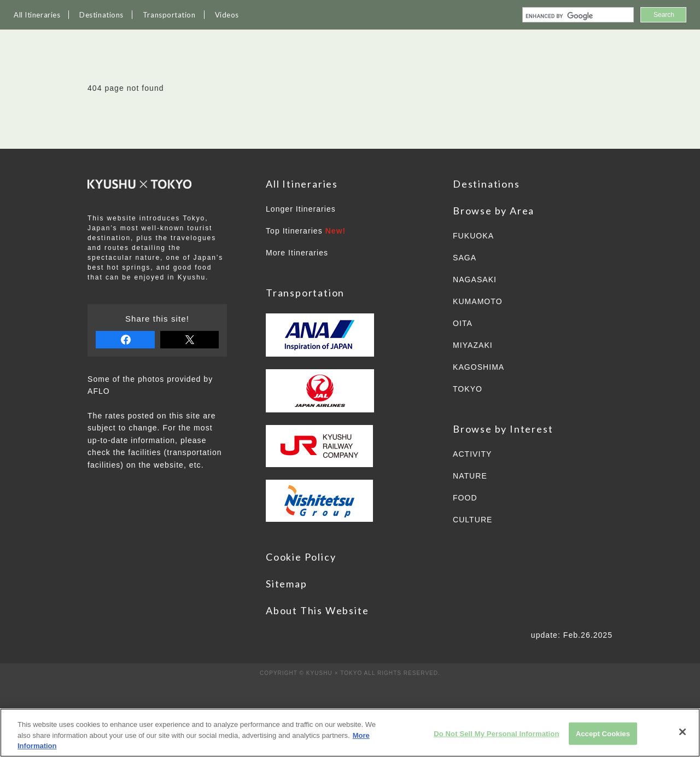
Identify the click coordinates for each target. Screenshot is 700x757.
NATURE (470, 476)
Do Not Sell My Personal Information (496, 733)
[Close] (682, 732)
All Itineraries (37, 15)
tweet (190, 340)
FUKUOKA (473, 236)
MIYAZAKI (473, 345)
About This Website (317, 610)
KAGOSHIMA (479, 367)
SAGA (465, 258)
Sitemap (287, 584)
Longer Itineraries (301, 209)
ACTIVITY (472, 454)
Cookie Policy (301, 557)
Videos (227, 15)
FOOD (465, 498)
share (125, 340)
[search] (577, 16)
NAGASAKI (475, 279)
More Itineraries (297, 253)
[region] (350, 733)
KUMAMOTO (478, 301)
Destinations (101, 15)
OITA (463, 323)
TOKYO (468, 389)
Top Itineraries (306, 231)
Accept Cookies (603, 733)
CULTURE (472, 520)
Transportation (169, 15)
